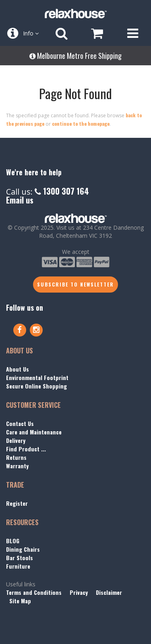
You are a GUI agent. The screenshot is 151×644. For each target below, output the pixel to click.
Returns (16, 457)
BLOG (13, 541)
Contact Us (20, 423)
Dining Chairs (23, 549)
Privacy (79, 592)
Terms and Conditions (34, 592)
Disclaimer (109, 592)
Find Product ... (26, 449)
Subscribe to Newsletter (75, 284)
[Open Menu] (132, 33)
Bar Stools (20, 558)
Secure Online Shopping (36, 386)
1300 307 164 (62, 191)
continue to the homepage (81, 124)
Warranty (17, 466)
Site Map (20, 601)
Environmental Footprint (37, 377)
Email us (20, 200)
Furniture (18, 566)
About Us (18, 369)
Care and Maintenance (34, 432)
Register (17, 503)
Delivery (16, 440)
